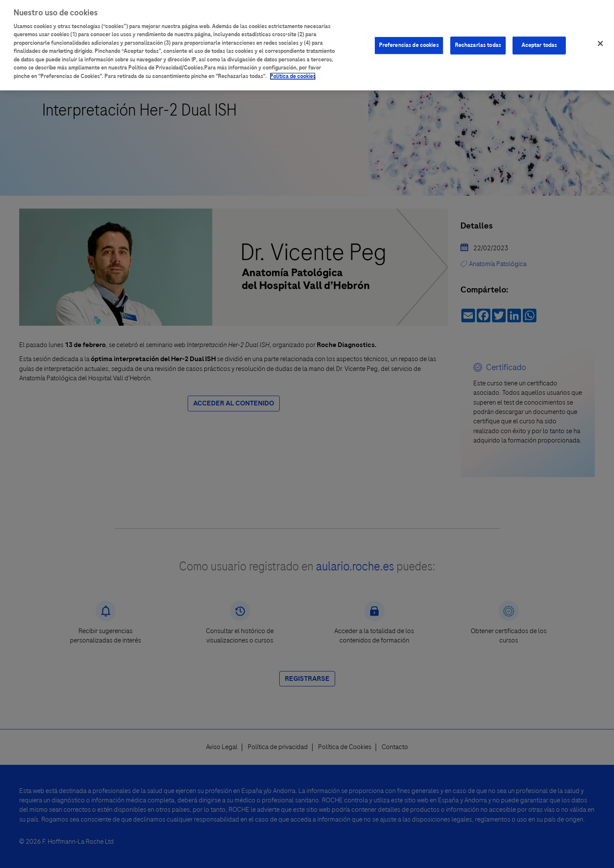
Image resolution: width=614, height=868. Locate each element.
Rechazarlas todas (478, 41)
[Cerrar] (600, 40)
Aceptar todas (539, 41)
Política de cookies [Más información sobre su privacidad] (293, 72)
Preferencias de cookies (409, 41)
